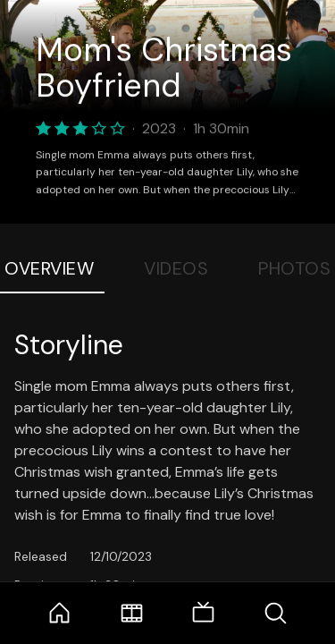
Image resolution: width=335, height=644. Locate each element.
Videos (176, 268)
